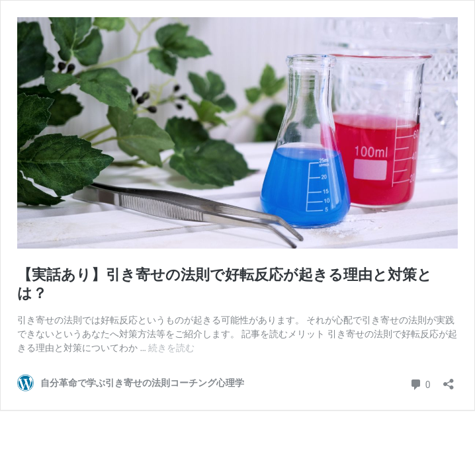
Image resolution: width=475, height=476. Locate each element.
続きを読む (171, 348)
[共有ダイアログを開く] (449, 380)
